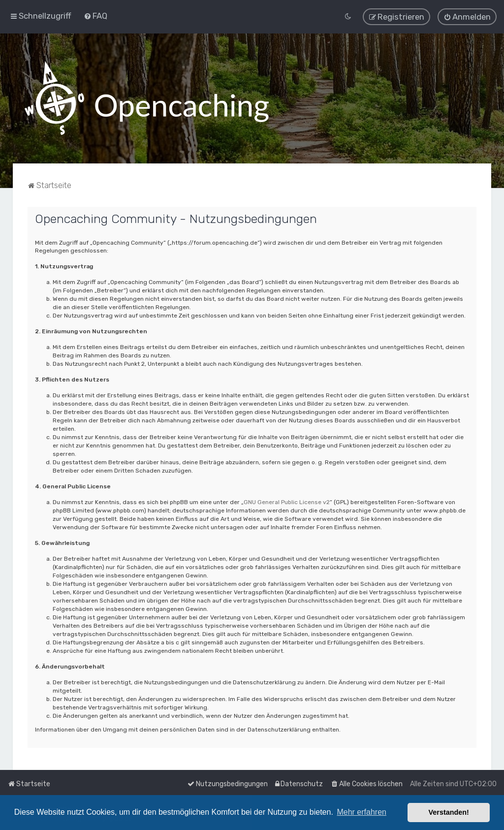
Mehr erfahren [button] (362, 812)
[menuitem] (95, 16)
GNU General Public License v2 (287, 502)
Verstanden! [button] (449, 812)
